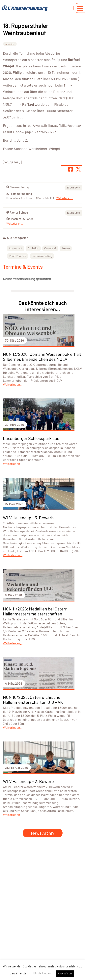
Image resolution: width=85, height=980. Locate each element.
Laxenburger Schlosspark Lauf (32, 438)
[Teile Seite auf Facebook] (71, 169)
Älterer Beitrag (17, 212)
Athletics (10, 44)
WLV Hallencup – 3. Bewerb (28, 518)
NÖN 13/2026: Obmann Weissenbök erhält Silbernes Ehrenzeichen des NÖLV (42, 356)
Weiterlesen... (15, 223)
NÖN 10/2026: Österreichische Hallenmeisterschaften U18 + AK (33, 700)
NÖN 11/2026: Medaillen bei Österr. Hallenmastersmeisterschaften (35, 611)
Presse (66, 248)
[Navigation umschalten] (80, 8)
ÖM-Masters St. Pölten (20, 219)
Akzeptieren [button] (65, 973)
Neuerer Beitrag (18, 187)
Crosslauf (50, 248)
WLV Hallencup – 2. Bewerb (28, 781)
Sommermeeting (42, 256)
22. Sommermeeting (19, 194)
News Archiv (43, 833)
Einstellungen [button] (42, 973)
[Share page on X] (78, 169)
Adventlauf (16, 248)
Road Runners (18, 256)
